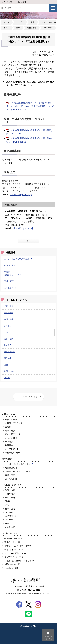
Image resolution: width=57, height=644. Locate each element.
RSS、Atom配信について (16, 553)
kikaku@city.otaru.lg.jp (21, 195)
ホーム (6, 22)
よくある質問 (10, 288)
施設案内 (9, 445)
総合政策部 (32, 28)
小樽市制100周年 (13, 453)
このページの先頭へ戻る (48, 638)
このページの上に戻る (28, 397)
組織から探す (21, 2)
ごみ (6, 332)
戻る (28, 241)
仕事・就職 (9, 339)
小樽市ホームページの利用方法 (18, 546)
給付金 (7, 378)
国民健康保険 (10, 352)
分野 (33, 22)
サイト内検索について (14, 550)
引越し (8, 501)
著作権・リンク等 (12, 542)
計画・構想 (10, 431)
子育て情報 (9, 313)
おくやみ (8, 345)
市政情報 (9, 442)
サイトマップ (7, 2)
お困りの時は (10, 371)
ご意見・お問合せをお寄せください (20, 561)
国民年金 (8, 358)
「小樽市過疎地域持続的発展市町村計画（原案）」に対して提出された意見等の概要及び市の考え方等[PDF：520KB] (30, 106)
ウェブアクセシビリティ (15, 557)
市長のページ (11, 420)
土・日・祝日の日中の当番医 (18, 259)
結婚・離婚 (9, 319)
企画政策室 (48, 28)
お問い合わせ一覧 (12, 564)
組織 (18, 28)
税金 (6, 365)
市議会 (8, 427)
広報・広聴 (9, 281)
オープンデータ (12, 449)
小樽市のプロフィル (14, 423)
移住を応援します (13, 434)
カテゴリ (20, 22)
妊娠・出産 (9, 306)
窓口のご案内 (10, 266)
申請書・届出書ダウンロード (18, 471)
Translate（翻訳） (12, 568)
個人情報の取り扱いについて (17, 538)
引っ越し (8, 326)
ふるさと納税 (11, 438)
